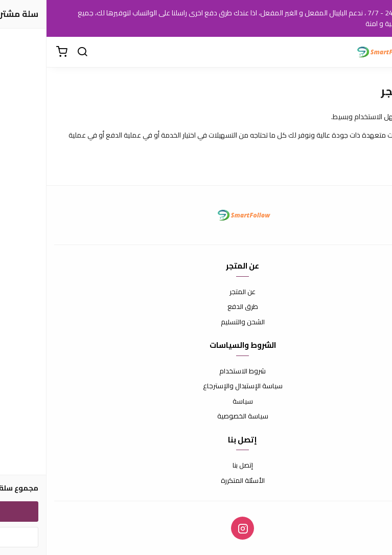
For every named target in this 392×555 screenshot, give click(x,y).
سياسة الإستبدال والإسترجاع (196, 386)
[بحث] (36, 52)
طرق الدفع (196, 307)
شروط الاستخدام (196, 371)
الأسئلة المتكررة (196, 481)
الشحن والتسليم (196, 322)
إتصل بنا (196, 465)
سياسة (196, 402)
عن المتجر (196, 292)
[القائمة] (377, 52)
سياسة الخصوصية (196, 416)
